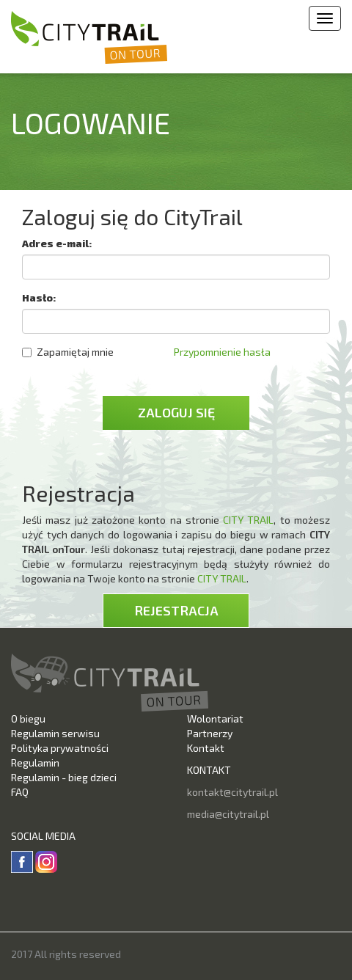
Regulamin (35, 763)
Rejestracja (176, 610)
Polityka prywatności (60, 748)
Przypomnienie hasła (222, 352)
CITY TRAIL (248, 520)
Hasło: (39, 297)
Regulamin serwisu (55, 733)
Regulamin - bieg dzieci (64, 777)
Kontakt (206, 748)
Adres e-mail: (57, 243)
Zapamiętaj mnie (68, 352)
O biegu (28, 718)
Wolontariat (215, 718)
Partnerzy (210, 733)
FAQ (20, 792)
